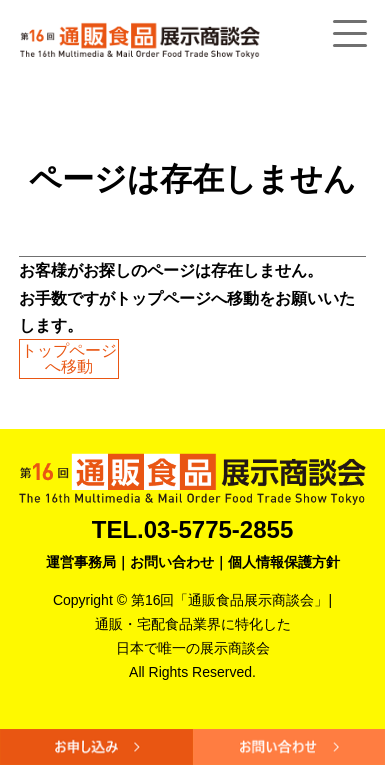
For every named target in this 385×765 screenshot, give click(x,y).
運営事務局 (81, 562)
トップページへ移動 (69, 358)
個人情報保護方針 (284, 562)
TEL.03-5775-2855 (192, 529)
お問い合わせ (172, 562)
